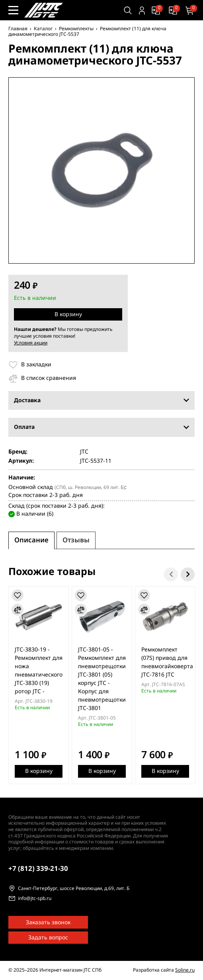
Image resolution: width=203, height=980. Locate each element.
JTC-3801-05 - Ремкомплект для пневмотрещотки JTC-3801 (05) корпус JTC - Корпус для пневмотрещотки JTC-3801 (102, 679)
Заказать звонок (48, 922)
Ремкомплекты (76, 29)
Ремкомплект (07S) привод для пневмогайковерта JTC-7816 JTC (167, 662)
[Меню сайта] (13, 10)
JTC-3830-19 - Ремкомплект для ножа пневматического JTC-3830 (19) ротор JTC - (39, 671)
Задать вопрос (48, 938)
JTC (84, 452)
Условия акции (31, 343)
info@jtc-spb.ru (35, 899)
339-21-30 (38, 869)
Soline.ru (185, 970)
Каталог (43, 29)
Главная (18, 29)
